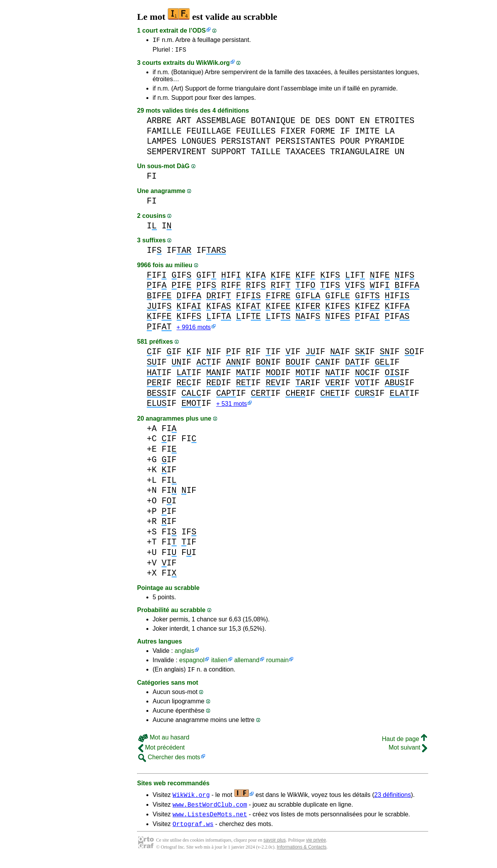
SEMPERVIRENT (176, 154)
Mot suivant (408, 752)
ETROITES (394, 123)
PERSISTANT (246, 144)
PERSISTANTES (305, 144)
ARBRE (159, 123)
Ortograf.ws (193, 832)
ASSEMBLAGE (221, 123)
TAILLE (266, 154)
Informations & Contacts (302, 856)
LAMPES (162, 144)
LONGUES (199, 144)
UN (400, 154)
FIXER (293, 133)
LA (390, 133)
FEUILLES (256, 133)
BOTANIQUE (273, 123)
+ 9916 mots (194, 330)
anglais (185, 655)
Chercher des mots (169, 762)
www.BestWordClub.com (210, 811)
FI (152, 178)
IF (156, 41)
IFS (181, 52)
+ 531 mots (232, 408)
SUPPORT (229, 154)
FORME (323, 133)
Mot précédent (162, 752)
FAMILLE (164, 133)
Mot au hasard (164, 742)
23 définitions (393, 800)
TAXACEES (305, 154)
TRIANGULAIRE (360, 154)
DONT (345, 123)
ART (184, 123)
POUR (350, 144)
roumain (278, 664)
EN (365, 123)
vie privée (316, 849)
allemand (247, 664)
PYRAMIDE (384, 144)
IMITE (367, 133)
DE (306, 123)
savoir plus (275, 849)
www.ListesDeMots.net (210, 821)
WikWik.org (213, 65)
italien (219, 664)
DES (323, 123)
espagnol (192, 664)
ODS (199, 30)
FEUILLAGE (209, 133)
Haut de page (404, 744)
